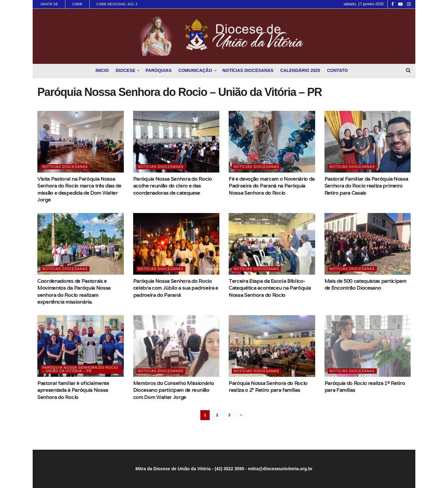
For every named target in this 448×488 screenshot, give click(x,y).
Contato (337, 70)
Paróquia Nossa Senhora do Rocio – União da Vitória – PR (80, 369)
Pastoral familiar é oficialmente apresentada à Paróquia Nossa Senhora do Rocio (73, 390)
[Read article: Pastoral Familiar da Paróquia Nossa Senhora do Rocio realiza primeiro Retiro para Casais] (368, 142)
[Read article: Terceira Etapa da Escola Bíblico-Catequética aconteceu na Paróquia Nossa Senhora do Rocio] (272, 244)
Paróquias (159, 70)
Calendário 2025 (300, 70)
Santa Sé (49, 4)
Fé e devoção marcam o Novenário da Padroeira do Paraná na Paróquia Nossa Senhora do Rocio (272, 186)
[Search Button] (408, 70)
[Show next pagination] (241, 415)
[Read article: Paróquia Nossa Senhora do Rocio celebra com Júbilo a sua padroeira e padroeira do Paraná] (176, 244)
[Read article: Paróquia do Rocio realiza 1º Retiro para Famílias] (368, 346)
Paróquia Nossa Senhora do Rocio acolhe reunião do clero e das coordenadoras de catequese (173, 186)
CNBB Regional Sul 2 (117, 4)
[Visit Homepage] (224, 36)
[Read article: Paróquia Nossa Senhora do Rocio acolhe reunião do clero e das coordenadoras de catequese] (176, 142)
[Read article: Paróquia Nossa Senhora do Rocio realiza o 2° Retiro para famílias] (272, 346)
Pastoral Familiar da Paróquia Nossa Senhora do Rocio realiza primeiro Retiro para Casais (366, 186)
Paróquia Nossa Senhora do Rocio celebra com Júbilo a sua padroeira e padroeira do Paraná (176, 288)
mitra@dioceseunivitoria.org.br (280, 469)
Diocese (126, 70)
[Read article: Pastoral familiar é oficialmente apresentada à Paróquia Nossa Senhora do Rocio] (81, 346)
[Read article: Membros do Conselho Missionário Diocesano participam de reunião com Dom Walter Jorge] (176, 346)
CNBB (77, 4)
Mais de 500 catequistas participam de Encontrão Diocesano (365, 284)
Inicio (102, 70)
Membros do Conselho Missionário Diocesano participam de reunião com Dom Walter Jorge (174, 390)
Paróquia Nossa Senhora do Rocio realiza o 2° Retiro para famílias (268, 387)
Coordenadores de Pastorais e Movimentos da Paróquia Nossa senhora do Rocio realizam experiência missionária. (74, 291)
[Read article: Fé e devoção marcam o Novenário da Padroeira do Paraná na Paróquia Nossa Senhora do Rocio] (272, 142)
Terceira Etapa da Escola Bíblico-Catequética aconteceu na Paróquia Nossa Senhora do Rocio (270, 288)
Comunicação (195, 70)
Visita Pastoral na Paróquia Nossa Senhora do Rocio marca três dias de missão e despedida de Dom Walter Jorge (79, 189)
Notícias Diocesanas (248, 70)
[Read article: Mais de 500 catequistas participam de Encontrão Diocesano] (368, 244)
